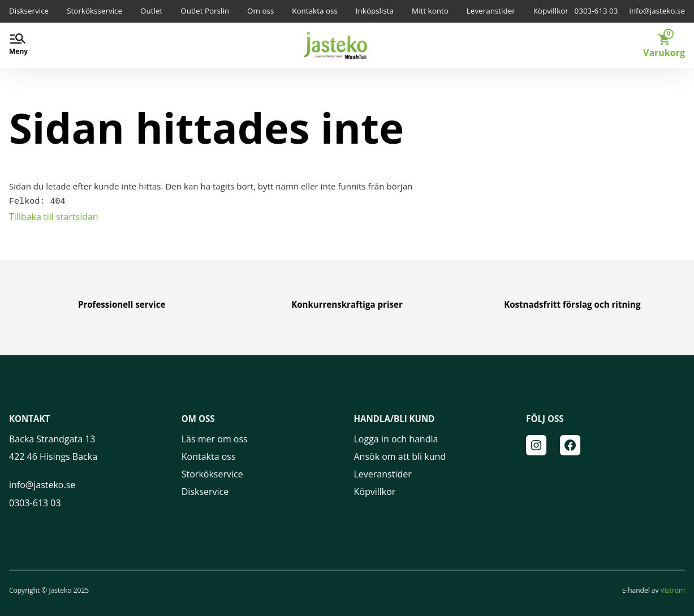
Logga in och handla (396, 438)
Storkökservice (212, 473)
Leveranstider (491, 11)
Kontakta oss (315, 11)
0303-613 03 (596, 11)
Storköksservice (94, 11)
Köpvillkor (551, 11)
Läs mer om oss (215, 438)
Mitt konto (430, 11)
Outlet (151, 11)
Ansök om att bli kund (400, 455)
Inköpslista (375, 11)
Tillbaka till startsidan (54, 216)
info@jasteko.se (657, 11)
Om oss (260, 11)
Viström (673, 589)
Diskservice (29, 11)
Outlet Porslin (205, 11)
